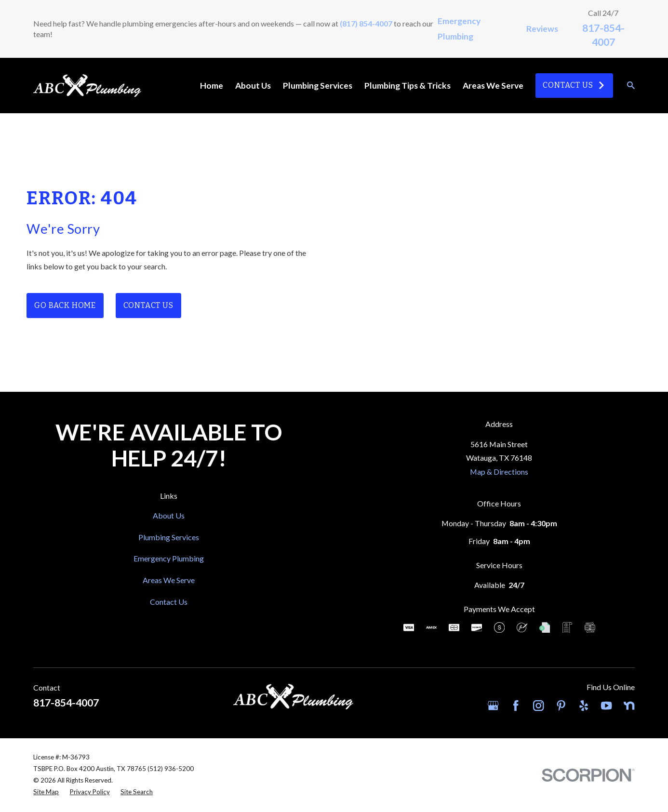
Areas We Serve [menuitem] (493, 86)
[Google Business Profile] (493, 706)
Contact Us (574, 85)
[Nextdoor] (629, 706)
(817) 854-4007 (366, 23)
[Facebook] (516, 706)
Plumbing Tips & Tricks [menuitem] (407, 86)
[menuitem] (46, 792)
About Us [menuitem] (253, 86)
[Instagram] (538, 706)
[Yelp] (584, 706)
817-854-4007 (66, 703)
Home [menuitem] (212, 86)
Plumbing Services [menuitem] (318, 86)
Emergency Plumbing (169, 558)
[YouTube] (606, 706)
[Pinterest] (561, 706)
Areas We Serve (169, 580)
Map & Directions (499, 472)
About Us (169, 515)
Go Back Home (65, 305)
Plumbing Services (169, 537)
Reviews (542, 29)
